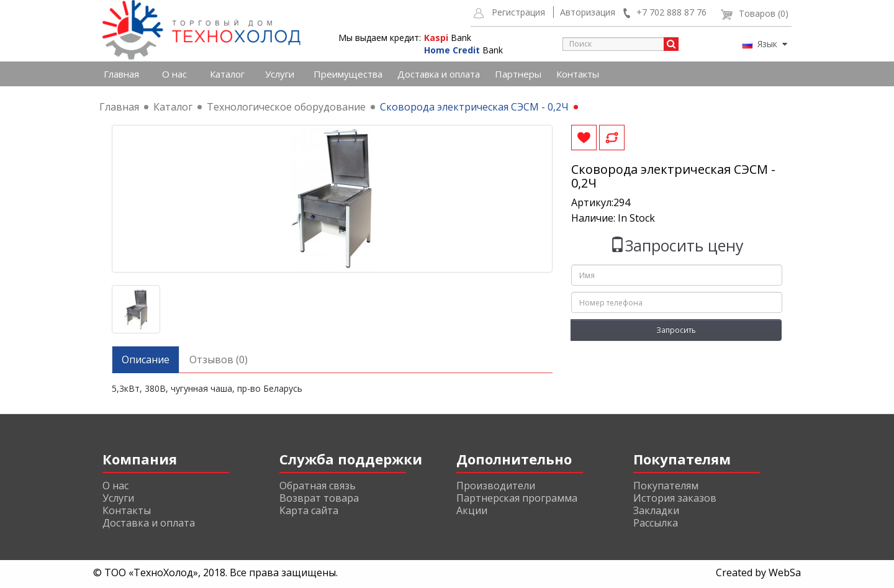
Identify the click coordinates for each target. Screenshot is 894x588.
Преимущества (348, 74)
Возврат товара (319, 498)
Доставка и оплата (439, 74)
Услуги (280, 74)
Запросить (676, 330)
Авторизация (588, 12)
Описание (146, 360)
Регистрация (518, 12)
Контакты (578, 74)
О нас (174, 74)
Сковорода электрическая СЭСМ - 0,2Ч (474, 107)
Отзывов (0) (219, 360)
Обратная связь (318, 486)
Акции (472, 510)
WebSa (785, 572)
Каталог (227, 74)
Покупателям (666, 486)
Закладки (656, 510)
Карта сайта (309, 510)
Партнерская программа (517, 498)
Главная (121, 74)
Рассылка (656, 523)
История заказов (675, 498)
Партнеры (518, 74)
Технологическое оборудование (286, 107)
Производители (496, 486)
